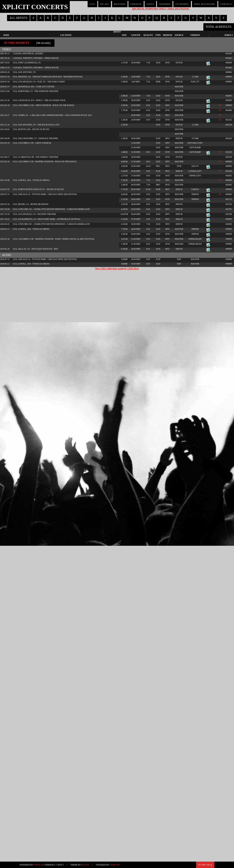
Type (158, 35)
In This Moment (17, 43)
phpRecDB (39, 865)
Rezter (85, 865)
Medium (168, 35)
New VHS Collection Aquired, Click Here (117, 268)
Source (179, 35)
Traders (165, 4)
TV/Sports (182, 4)
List (92, 4)
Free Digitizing (205, 4)
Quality (148, 35)
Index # (229, 35)
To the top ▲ (205, 865)
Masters (120, 4)
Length (136, 35)
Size (124, 35)
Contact (226, 4)
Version (195, 35)
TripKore (115, 865)
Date (6, 35)
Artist (117, 32)
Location (66, 35)
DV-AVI (105, 4)
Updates (136, 4)
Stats (150, 4)
